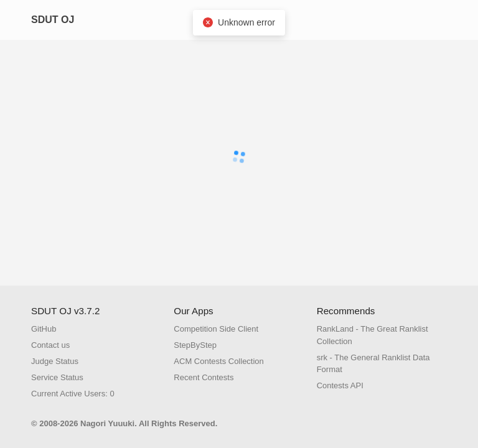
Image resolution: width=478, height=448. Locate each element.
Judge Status (55, 361)
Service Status (57, 377)
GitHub (44, 329)
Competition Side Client (216, 329)
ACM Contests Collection (219, 361)
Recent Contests (204, 377)
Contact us (50, 345)
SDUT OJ (53, 20)
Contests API (340, 385)
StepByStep (195, 345)
